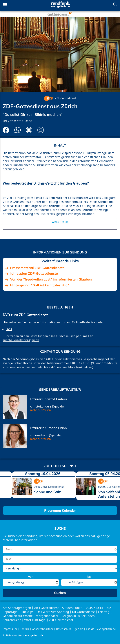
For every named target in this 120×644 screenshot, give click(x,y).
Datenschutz (64, 629)
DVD (9, 329)
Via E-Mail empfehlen (29, 130)
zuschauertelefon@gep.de (21, 340)
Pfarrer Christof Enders (49, 399)
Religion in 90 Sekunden (78, 616)
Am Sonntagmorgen (17, 608)
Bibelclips (27, 612)
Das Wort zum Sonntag (53, 612)
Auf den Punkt (72, 608)
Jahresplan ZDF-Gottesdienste (34, 274)
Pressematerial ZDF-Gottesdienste (37, 268)
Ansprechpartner (43, 629)
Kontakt (24, 629)
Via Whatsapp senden (18, 130)
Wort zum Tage (35, 620)
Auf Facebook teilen (6, 130)
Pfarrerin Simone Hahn (49, 428)
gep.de (79, 629)
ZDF (5, 121)
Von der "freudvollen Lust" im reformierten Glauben (51, 279)
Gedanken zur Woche (18, 616)
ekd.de (90, 629)
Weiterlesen (60, 222)
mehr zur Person (41, 410)
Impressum (10, 629)
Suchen (115, 4)
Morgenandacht (47, 616)
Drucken (41, 130)
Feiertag (104, 612)
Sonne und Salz (47, 492)
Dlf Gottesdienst (83, 612)
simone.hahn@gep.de (45, 435)
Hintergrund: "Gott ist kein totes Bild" (40, 285)
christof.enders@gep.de (47, 407)
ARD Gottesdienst (46, 608)
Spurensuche (12, 620)
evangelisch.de (107, 629)
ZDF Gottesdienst (66, 98)
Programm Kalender (60, 511)
